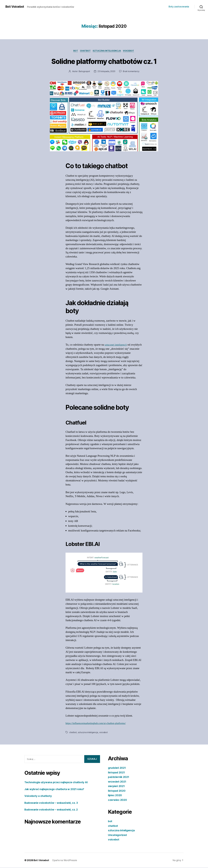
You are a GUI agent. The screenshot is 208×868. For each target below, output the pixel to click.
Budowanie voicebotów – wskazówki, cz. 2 (52, 810)
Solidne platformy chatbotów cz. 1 (104, 61)
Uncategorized (118, 835)
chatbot (85, 51)
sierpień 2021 (117, 786)
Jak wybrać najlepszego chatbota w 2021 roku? (56, 789)
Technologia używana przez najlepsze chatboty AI (57, 782)
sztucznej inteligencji (116, 345)
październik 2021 (119, 777)
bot (75, 51)
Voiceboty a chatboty (39, 796)
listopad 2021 (117, 773)
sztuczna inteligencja (107, 51)
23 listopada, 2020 (106, 72)
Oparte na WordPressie (65, 861)
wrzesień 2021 (118, 782)
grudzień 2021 (118, 768)
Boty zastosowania (179, 7)
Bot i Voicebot (16, 7)
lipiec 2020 (115, 795)
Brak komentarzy (132, 72)
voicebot (130, 51)
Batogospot (84, 72)
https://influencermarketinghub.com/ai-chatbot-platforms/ (98, 724)
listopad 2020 (117, 791)
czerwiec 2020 (118, 800)
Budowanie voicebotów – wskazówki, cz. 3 (52, 803)
